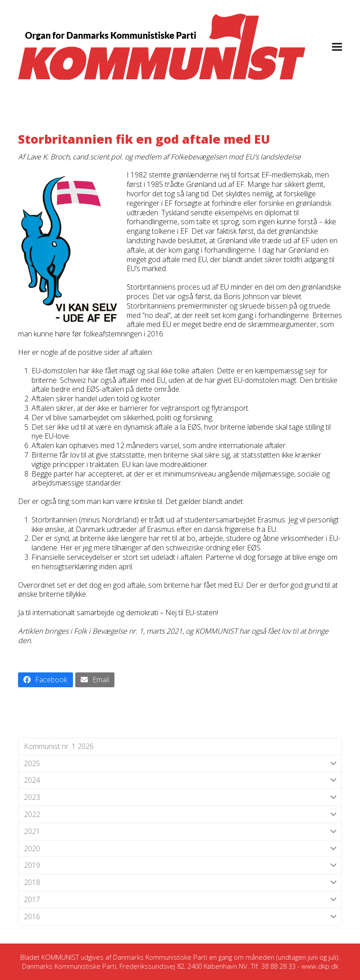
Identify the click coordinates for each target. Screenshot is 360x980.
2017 (180, 900)
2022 (180, 814)
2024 (180, 780)
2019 (180, 865)
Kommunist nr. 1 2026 (59, 746)
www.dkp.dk (320, 966)
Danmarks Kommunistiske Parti (160, 957)
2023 (180, 797)
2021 (180, 832)
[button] (337, 47)
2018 (180, 882)
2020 (180, 849)
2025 (180, 764)
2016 (180, 917)
